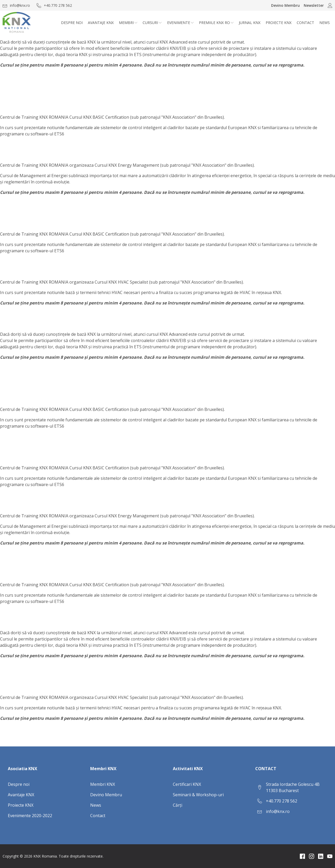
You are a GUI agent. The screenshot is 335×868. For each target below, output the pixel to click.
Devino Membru (285, 5)
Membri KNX (103, 784)
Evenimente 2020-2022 (30, 816)
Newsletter (314, 5)
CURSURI (152, 23)
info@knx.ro (278, 811)
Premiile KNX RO (216, 23)
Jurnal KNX (250, 23)
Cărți (178, 805)
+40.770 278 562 (282, 801)
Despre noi (72, 23)
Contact (305, 23)
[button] (16, 5)
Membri (128, 23)
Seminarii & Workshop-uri (198, 795)
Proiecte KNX (279, 23)
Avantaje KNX (101, 23)
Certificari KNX (187, 784)
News (325, 23)
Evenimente (180, 23)
